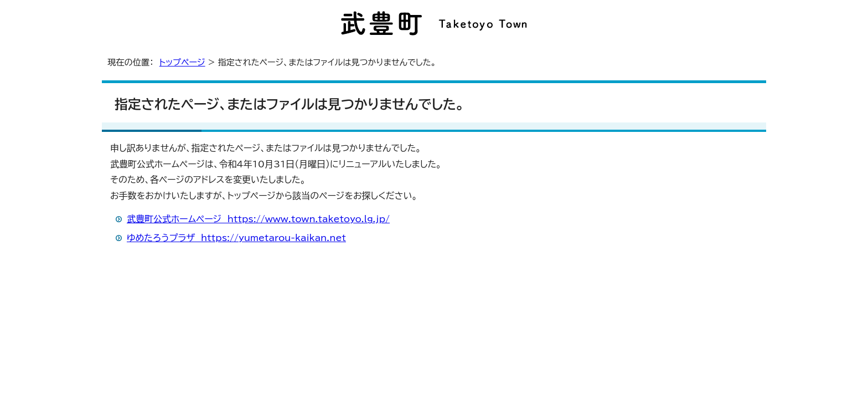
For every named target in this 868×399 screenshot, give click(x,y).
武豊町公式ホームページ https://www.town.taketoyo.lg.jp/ (258, 219)
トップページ (182, 62)
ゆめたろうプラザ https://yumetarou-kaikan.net (236, 238)
